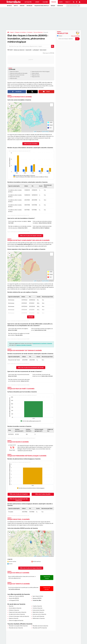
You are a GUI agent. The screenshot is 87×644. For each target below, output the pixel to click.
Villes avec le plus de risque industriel (31, 568)
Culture (45, 2)
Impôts (16, 6)
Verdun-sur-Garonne (19, 50)
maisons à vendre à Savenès (24, 345)
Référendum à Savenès (39, 618)
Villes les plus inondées (31, 144)
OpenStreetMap (45, 132)
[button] (9, 104)
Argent (12, 32)
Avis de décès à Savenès (15, 608)
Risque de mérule (36, 75)
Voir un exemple (75, 36)
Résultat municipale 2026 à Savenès (18, 626)
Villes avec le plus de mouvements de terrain (31, 368)
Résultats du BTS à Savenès (40, 628)
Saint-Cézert (43, 50)
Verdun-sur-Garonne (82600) (16, 596)
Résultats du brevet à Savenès (40, 626)
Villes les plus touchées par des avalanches (19, 500)
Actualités (28, 2)
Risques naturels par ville (42, 6)
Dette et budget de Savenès (16, 621)
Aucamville (28, 50)
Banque (53, 6)
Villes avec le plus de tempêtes (19, 494)
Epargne (22, 6)
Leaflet (35, 132)
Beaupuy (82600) (37, 598)
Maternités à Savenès (38, 612)
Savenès (11, 606)
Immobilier (29, 6)
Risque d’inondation (14, 72)
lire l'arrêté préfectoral (14, 589)
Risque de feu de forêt (15, 77)
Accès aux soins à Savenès (39, 614)
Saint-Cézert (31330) (38, 596)
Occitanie (30, 32)
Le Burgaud (36, 50)
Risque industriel (35, 73)
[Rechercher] (73, 6)
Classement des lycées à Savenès (18, 612)
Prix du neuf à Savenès (38, 616)
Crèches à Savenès (37, 608)
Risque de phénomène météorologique (41, 72)
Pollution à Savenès (14, 610)
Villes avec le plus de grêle (43, 494)
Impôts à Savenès (37, 606)
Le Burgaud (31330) (14, 600)
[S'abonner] (68, 39)
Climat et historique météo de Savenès (19, 616)
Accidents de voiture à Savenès (17, 614)
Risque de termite (36, 77)
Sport (37, 2)
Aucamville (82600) (14, 598)
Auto (61, 2)
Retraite (9, 6)
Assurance (60, 6)
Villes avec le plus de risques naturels (31, 236)
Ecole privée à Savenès (38, 610)
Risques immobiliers (21, 32)
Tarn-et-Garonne (38, 32)
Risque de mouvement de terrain (17, 75)
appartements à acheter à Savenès (42, 343)
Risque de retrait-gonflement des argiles (19, 73)
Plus (68, 2)
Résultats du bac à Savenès (16, 628)
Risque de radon (14, 78)
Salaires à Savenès (14, 618)
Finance (54, 2)
